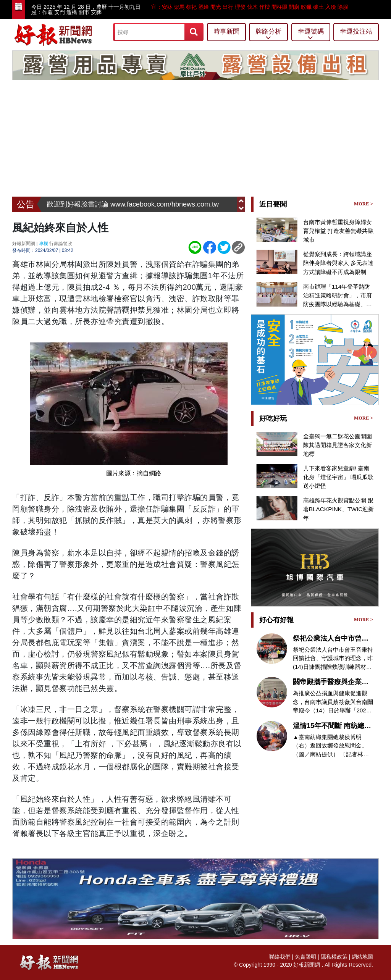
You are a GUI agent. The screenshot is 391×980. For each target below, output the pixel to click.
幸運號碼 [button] (311, 35)
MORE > (364, 204)
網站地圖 (362, 957)
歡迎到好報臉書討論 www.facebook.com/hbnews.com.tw (133, 204)
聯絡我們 (280, 957)
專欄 (44, 244)
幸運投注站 (356, 31)
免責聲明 (305, 957)
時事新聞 (226, 31)
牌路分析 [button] (268, 35)
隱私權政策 (334, 957)
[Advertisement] (195, 139)
